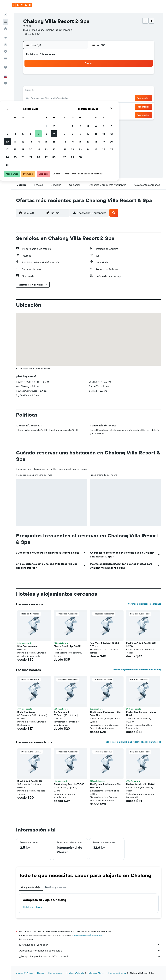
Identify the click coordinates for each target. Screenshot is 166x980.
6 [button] (54, 83)
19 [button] (47, 98)
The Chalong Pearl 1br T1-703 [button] (69, 784)
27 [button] (54, 106)
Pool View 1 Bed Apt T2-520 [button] (141, 643)
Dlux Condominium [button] (27, 646)
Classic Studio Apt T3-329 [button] (68, 646)
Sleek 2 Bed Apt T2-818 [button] (30, 781)
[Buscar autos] (6, 29)
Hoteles (41, 973)
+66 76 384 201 (32, 34)
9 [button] (78, 83)
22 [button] (70, 98)
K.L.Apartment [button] (61, 712)
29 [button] (70, 106)
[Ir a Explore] (6, 38)
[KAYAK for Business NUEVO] (6, 58)
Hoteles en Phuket (96, 973)
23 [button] (78, 98)
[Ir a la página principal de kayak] (22, 5)
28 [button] (62, 106)
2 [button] (78, 75)
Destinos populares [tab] (56, 887)
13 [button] (54, 91)
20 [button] (54, 98)
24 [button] (31, 106)
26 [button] (47, 106)
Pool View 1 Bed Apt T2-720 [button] (105, 643)
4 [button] (39, 83)
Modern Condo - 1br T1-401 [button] (140, 784)
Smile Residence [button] (26, 712)
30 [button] (78, 106)
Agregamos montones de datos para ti (90, 951)
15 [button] (70, 91)
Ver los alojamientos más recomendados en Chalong (133, 742)
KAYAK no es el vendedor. (90, 945)
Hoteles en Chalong (33, 907)
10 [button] (31, 91)
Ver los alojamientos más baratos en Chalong (137, 670)
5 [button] (47, 83)
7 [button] (62, 83)
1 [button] (70, 75)
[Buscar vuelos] (6, 15)
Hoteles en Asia (55, 973)
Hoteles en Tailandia (75, 973)
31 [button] (31, 114)
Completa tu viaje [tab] (31, 887)
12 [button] (47, 91)
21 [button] (62, 98)
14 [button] (62, 91)
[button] (6, 5)
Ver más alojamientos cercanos (145, 604)
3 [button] (31, 83)
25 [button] (39, 106)
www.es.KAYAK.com (25, 973)
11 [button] (39, 91)
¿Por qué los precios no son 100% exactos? (90, 956)
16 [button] (78, 91)
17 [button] (31, 98)
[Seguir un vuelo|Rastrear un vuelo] (6, 45)
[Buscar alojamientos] (6, 22)
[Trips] (6, 67)
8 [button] (70, 83)
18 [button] (39, 98)
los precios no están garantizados (89, 935)
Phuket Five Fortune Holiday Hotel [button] (141, 714)
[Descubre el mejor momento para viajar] (6, 51)
